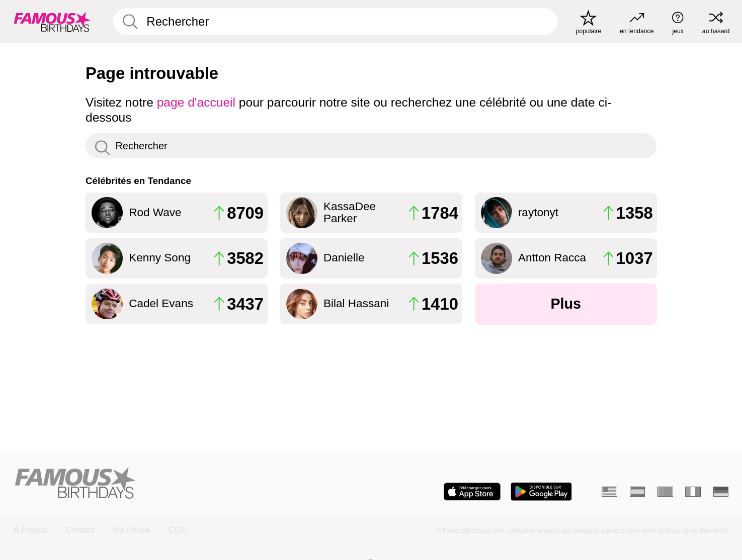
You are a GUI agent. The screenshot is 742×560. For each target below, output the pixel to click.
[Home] (189, 484)
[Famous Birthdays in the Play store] (541, 492)
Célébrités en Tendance (138, 181)
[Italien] (693, 492)
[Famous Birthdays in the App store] (472, 492)
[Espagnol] (638, 492)
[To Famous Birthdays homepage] (52, 21)
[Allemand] (721, 492)
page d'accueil (196, 102)
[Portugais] (665, 492)
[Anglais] (609, 492)
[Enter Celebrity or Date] (335, 22)
